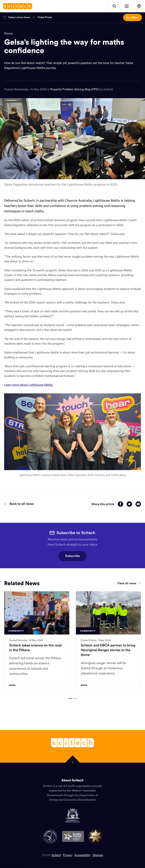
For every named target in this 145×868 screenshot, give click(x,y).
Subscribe (72, 556)
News (9, 33)
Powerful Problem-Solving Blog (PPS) (75, 89)
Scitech (56, 855)
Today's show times (17, 17)
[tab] (70, 699)
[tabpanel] (37, 640)
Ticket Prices (42, 17)
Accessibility (83, 855)
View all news (129, 583)
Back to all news (19, 504)
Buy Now (133, 17)
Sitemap (98, 855)
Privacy (68, 855)
